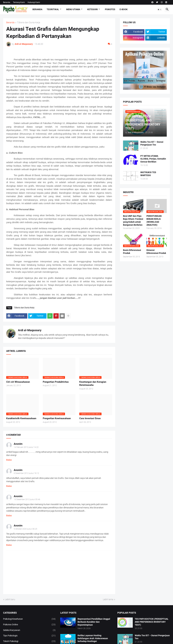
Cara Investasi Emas (90, 418)
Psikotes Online (29, 625)
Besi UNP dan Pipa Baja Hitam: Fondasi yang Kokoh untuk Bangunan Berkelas (133, 220)
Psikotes (110, 9)
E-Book (124, 9)
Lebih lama (108, 599)
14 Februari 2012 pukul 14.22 (26, 447)
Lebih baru (10, 599)
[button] (160, 10)
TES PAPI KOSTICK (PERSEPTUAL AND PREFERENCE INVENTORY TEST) (152, 622)
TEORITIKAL (53, 9)
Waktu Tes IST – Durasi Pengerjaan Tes (152, 143)
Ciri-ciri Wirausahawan (18, 382)
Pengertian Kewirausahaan (57, 418)
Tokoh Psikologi (29, 641)
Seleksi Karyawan (29, 630)
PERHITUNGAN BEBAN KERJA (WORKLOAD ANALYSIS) (154, 220)
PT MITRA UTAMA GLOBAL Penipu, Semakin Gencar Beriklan (153, 159)
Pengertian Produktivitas (56, 382)
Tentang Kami (19, 2)
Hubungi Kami (34, 2)
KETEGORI (93, 9)
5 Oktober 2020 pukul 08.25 (25, 529)
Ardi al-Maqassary (30, 330)
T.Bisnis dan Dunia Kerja (29, 23)
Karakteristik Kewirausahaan (21, 418)
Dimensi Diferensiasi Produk (156, 252)
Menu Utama (73, 9)
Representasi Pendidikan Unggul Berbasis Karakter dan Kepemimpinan (94, 622)
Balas (9, 460)
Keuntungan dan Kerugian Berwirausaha (93, 383)
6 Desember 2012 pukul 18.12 (26, 473)
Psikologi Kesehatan (29, 619)
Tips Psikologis (29, 636)
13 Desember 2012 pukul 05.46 (27, 499)
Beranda (7, 2)
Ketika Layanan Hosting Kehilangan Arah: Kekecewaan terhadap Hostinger (93, 638)
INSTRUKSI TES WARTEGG (148, 174)
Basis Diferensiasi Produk (132, 252)
